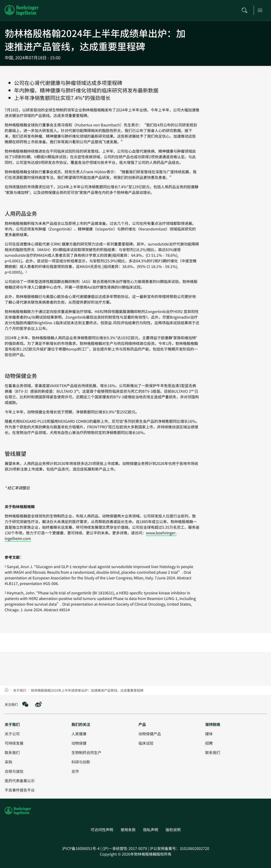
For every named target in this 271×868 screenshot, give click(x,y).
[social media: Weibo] (38, 704)
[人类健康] (79, 734)
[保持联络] (213, 724)
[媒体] (209, 734)
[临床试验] (146, 743)
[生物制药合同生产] (86, 752)
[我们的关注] (81, 724)
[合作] (75, 771)
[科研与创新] (81, 762)
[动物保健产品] (150, 734)
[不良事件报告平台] (20, 790)
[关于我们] (12, 724)
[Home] (7, 690)
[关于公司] (12, 734)
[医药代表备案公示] (20, 781)
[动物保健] (79, 743)
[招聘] (209, 743)
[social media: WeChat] (25, 704)
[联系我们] (213, 752)
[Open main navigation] (261, 10)
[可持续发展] (14, 743)
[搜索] (246, 10)
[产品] (142, 724)
